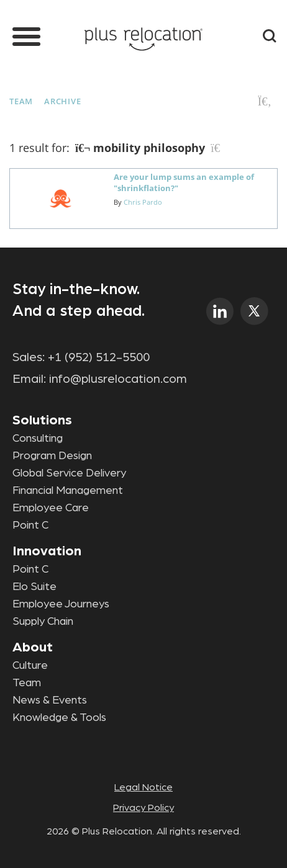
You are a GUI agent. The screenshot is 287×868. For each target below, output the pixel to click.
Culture (30, 666)
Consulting (38, 439)
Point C (30, 526)
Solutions (42, 420)
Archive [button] (62, 101)
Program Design (52, 456)
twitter (254, 311)
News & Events (50, 700)
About (33, 647)
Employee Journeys (61, 604)
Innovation (47, 551)
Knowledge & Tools (59, 718)
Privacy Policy (143, 808)
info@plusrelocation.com (118, 379)
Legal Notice (143, 787)
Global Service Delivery (69, 473)
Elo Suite (34, 587)
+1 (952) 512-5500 (99, 357)
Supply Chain (43, 622)
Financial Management (68, 491)
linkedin (220, 311)
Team (21, 101)
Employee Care (51, 508)
